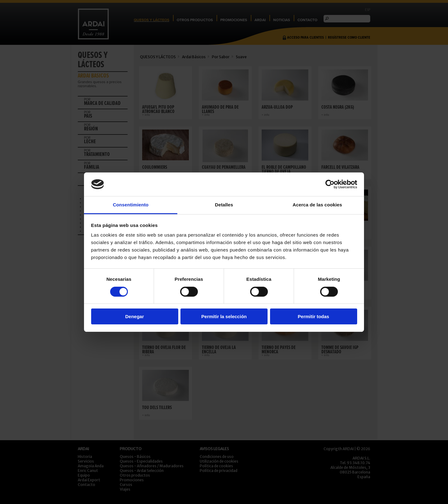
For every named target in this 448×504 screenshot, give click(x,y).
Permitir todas (313, 316)
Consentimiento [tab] (131, 205)
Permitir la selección (224, 316)
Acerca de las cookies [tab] (317, 205)
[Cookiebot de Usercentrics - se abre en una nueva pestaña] (330, 184)
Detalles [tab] (224, 205)
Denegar (134, 316)
